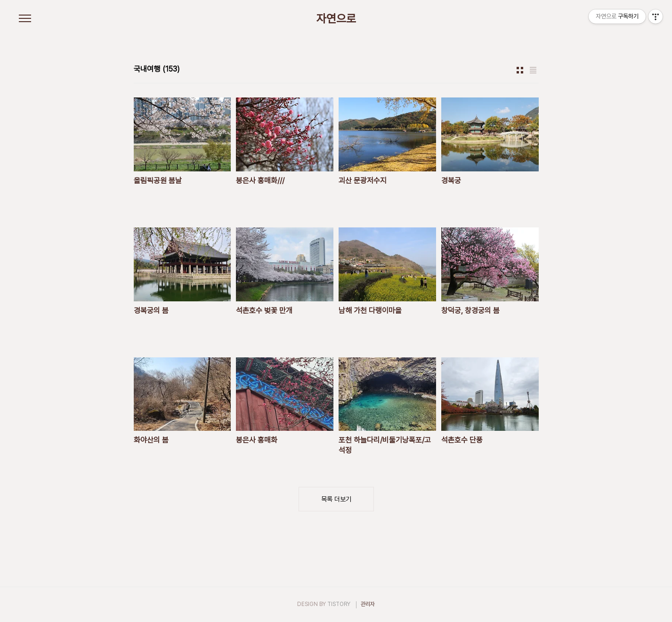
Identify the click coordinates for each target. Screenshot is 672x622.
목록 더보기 (336, 499)
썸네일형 (520, 70)
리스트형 (533, 70)
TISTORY (339, 604)
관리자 (368, 604)
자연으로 (336, 19)
